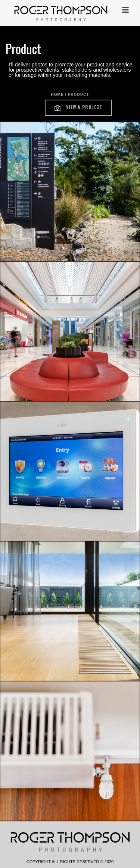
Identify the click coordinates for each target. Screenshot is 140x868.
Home (57, 95)
